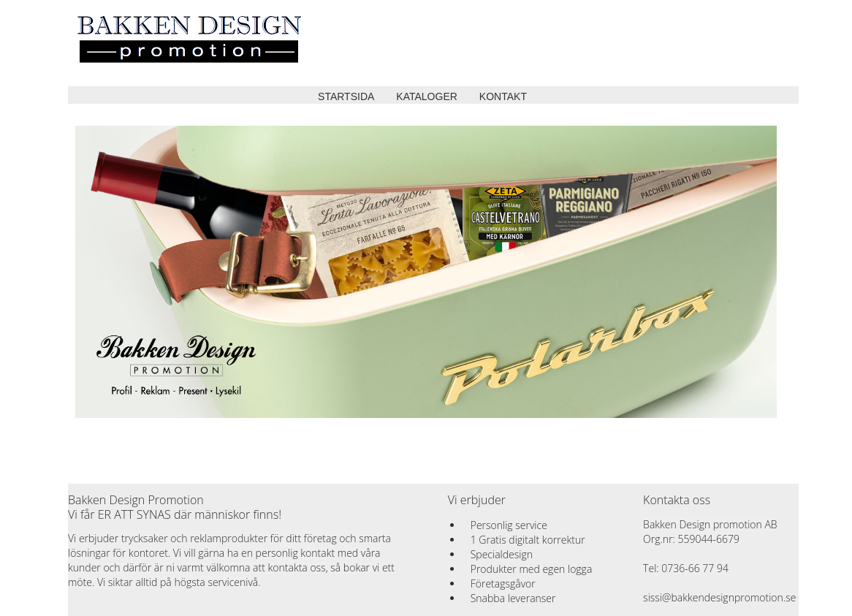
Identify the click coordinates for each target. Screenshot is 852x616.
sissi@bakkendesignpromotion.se (719, 597)
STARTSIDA (346, 96)
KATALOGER (427, 96)
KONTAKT (503, 96)
